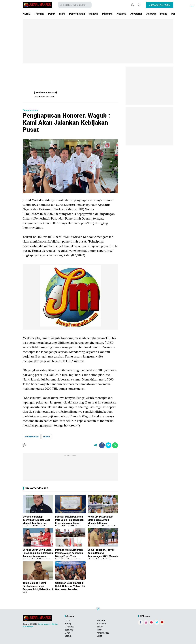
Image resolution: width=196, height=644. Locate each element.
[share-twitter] (108, 445)
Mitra (65, 14)
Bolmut (68, 636)
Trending (40, 14)
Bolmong (69, 630)
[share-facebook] (101, 445)
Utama (47, 437)
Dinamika (115, 14)
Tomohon (101, 624)
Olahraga (163, 14)
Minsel (100, 630)
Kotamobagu (103, 633)
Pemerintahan (81, 14)
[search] (75, 5)
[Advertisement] (98, 41)
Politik (54, 14)
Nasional (130, 14)
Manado (100, 14)
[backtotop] (98, 610)
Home (26, 14)
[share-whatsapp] (115, 445)
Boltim (100, 627)
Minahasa (69, 627)
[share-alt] (94, 445)
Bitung (68, 624)
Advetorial (146, 14)
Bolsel (100, 636)
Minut (67, 633)
